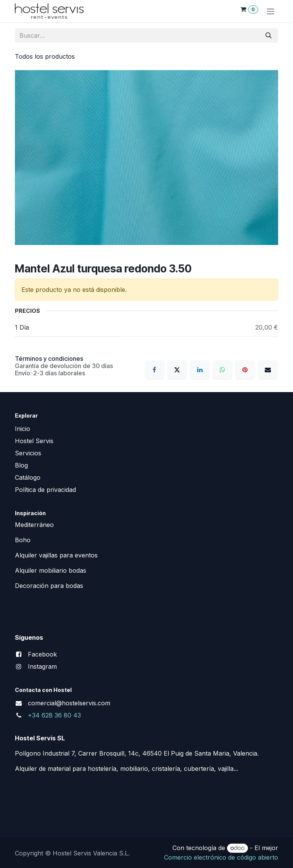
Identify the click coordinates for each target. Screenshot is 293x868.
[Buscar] (269, 35)
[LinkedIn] (200, 370)
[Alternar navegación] (270, 11)
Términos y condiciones (49, 359)
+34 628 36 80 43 (54, 715)
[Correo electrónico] (268, 370)
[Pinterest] (245, 370)
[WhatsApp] (222, 370)
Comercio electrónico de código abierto (221, 857)
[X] (177, 370)
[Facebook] (155, 370)
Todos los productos (45, 56)
